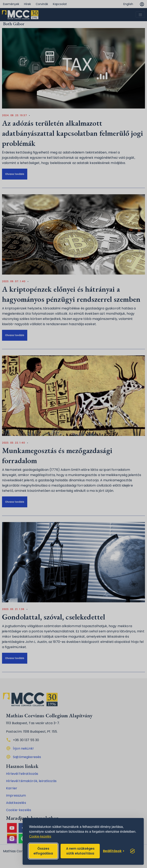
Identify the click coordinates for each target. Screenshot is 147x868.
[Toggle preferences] (114, 851)
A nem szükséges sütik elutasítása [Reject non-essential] (80, 851)
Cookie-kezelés (40, 836)
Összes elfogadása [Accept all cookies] (43, 851)
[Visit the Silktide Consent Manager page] (132, 851)
